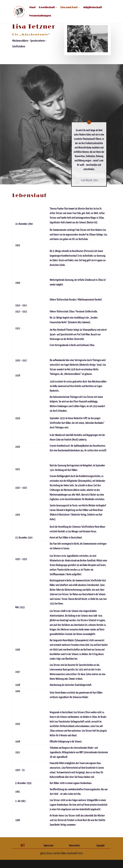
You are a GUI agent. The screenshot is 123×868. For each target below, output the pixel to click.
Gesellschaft (47, 8)
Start (32, 8)
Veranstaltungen (40, 16)
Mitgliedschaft (92, 8)
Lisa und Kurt (69, 8)
